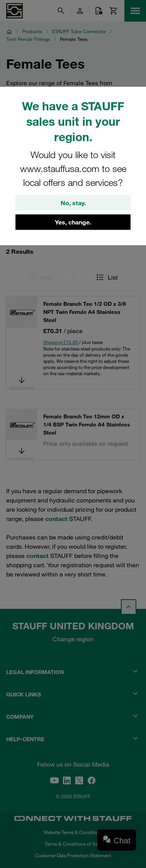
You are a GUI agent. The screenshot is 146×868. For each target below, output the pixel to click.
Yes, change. (73, 222)
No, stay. (73, 203)
